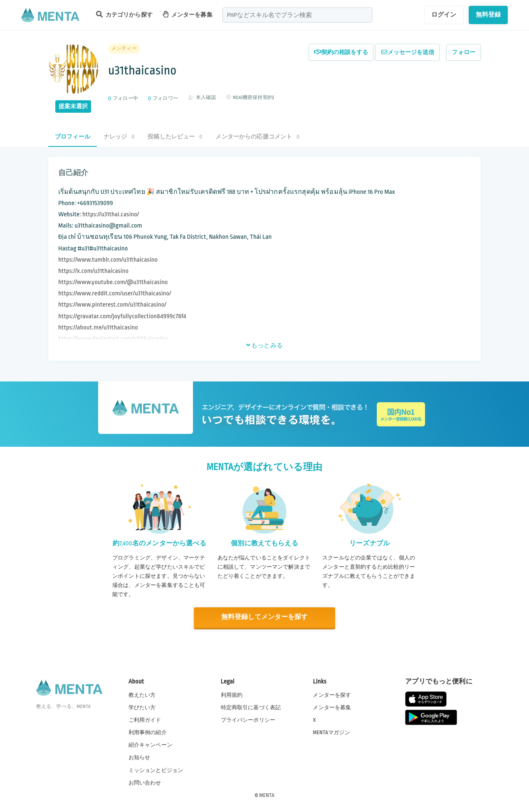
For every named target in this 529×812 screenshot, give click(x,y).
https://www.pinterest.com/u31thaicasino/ (112, 305)
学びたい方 (142, 707)
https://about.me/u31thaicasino (98, 328)
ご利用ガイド (145, 720)
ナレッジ (119, 137)
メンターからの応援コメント (257, 137)
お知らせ (140, 758)
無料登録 (488, 15)
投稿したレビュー (175, 137)
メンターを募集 (188, 14)
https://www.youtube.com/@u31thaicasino (113, 282)
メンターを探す (332, 695)
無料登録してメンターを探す (264, 618)
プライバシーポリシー (248, 720)
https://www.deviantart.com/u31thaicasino (113, 339)
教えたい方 (142, 695)
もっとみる (264, 345)
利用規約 (232, 695)
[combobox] (297, 15)
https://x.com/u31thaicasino (93, 271)
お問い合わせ (145, 782)
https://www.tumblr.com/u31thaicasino (108, 260)
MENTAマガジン (331, 732)
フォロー (463, 52)
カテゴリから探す (124, 14)
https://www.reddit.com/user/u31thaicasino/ (115, 293)
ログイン (444, 15)
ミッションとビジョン (156, 770)
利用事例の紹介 (148, 732)
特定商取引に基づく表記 (251, 707)
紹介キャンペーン (150, 745)
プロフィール (73, 137)
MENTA (267, 795)
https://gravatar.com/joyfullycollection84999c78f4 (122, 316)
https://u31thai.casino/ (111, 214)
